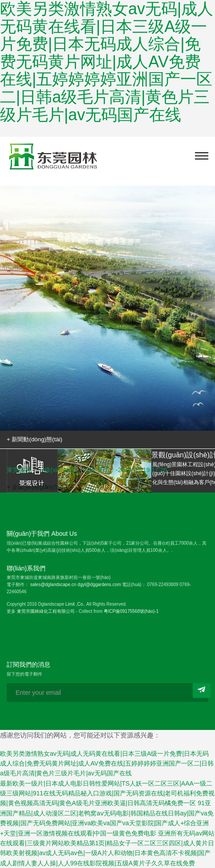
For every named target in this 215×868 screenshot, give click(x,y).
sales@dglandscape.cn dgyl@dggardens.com (76, 585)
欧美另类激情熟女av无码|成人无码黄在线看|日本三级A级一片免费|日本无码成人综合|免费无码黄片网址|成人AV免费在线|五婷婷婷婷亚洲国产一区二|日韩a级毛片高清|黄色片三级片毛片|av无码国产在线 (107, 764)
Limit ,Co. (75, 604)
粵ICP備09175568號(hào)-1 (131, 611)
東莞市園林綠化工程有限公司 (46, 611)
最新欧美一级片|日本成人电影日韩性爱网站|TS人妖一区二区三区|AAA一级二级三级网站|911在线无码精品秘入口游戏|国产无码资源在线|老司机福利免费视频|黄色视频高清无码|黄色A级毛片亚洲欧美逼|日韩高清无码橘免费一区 (107, 793)
